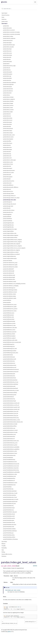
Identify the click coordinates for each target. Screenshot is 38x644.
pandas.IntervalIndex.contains (10, 294)
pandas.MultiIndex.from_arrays (10, 305)
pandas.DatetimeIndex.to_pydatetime (11, 449)
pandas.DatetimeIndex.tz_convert (10, 430)
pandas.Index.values (7, 28)
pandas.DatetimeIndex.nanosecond (11, 372)
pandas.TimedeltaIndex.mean (9, 485)
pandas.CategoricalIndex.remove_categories (12, 246)
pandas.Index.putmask (8, 129)
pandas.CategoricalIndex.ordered (10, 237)
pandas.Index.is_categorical (9, 99)
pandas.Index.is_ (7, 95)
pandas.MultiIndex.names (9, 313)
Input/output (4, 13)
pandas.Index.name (7, 51)
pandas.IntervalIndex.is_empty (10, 281)
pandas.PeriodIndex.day (8, 489)
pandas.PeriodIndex (7, 487)
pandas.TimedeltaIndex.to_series (10, 474)
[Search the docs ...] (19, 9)
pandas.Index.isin (7, 208)
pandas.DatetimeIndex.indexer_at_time (12, 420)
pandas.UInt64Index (7, 219)
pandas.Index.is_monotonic (9, 30)
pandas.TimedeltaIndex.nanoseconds (11, 466)
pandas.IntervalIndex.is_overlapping (11, 286)
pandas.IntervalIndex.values (9, 279)
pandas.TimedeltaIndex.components (11, 468)
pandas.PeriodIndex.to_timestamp (10, 539)
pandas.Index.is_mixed (8, 108)
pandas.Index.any (7, 70)
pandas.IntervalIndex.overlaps (9, 296)
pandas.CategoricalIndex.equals (10, 258)
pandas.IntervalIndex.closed (9, 275)
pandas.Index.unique (8, 131)
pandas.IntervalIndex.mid (9, 273)
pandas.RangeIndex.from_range (10, 229)
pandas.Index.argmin (8, 72)
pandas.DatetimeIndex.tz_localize (10, 432)
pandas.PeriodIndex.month (9, 516)
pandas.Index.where (7, 124)
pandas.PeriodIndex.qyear (9, 520)
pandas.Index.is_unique (8, 36)
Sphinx (9, 631)
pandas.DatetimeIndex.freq (9, 399)
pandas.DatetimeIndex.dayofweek (10, 388)
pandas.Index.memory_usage (9, 66)
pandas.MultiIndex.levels (8, 315)
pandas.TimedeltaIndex (8, 458)
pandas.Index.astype (7, 150)
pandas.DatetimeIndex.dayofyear (10, 380)
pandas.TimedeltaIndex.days (9, 460)
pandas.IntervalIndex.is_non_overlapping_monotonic (14, 284)
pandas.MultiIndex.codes (9, 317)
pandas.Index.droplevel (8, 139)
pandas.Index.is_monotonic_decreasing (11, 34)
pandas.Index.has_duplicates (9, 38)
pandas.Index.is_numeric (8, 110)
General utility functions (7, 554)
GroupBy (4, 546)
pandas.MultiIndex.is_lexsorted (10, 332)
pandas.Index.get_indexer (9, 194)
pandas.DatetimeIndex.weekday (10, 393)
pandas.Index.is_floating (8, 101)
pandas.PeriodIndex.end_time (9, 504)
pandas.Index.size (7, 59)
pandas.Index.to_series (8, 162)
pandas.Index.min (7, 114)
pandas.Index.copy (7, 76)
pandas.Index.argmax (8, 74)
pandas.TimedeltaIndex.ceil (9, 481)
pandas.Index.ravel (7, 156)
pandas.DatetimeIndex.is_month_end (11, 405)
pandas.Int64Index (7, 217)
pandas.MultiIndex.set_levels (9, 323)
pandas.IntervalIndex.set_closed (10, 292)
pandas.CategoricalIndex (8, 231)
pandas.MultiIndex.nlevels (9, 319)
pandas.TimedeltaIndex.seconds (10, 462)
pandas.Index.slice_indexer (9, 210)
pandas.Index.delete (7, 78)
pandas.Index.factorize (8, 89)
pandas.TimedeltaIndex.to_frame (10, 483)
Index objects (4, 24)
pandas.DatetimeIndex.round (9, 434)
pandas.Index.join (7, 179)
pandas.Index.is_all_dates (8, 47)
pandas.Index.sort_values (8, 173)
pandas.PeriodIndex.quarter (9, 518)
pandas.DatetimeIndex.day (9, 361)
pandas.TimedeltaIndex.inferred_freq (11, 470)
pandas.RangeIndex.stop (8, 225)
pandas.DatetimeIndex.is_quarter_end (11, 409)
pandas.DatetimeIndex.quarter (10, 395)
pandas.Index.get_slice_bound (9, 204)
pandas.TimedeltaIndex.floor (9, 478)
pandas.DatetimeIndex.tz (9, 397)
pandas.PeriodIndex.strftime (9, 537)
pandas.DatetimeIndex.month (10, 359)
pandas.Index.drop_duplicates (9, 82)
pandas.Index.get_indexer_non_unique (11, 198)
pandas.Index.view (7, 166)
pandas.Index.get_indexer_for (9, 196)
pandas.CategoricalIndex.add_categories (12, 244)
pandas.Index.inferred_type (9, 45)
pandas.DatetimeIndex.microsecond (11, 369)
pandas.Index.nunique (8, 133)
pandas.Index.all (7, 68)
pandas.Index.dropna (8, 143)
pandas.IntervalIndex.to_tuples (10, 298)
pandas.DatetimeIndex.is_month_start (11, 403)
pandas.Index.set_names (8, 137)
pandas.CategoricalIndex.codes (10, 233)
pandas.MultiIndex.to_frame (9, 330)
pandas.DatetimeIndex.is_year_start (11, 411)
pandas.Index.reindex (8, 118)
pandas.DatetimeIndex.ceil (9, 439)
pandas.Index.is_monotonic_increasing (11, 32)
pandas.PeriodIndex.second (9, 522)
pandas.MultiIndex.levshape (9, 321)
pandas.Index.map (7, 154)
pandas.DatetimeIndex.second (10, 367)
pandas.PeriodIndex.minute (9, 514)
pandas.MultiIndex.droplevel (9, 336)
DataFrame (4, 19)
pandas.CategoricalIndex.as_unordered (11, 254)
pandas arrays (5, 21)
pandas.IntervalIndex (8, 261)
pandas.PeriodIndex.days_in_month (11, 499)
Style (3, 550)
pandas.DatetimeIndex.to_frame (10, 453)
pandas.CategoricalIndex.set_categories (11, 250)
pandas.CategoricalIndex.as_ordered (11, 252)
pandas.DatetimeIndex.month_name (11, 441)
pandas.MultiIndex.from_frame (10, 311)
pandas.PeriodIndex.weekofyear (10, 531)
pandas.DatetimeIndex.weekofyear (11, 384)
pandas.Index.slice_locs (8, 212)
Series (3, 17)
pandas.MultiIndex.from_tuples (10, 307)
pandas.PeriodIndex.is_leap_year (10, 512)
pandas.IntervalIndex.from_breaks (10, 267)
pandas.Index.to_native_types (9, 160)
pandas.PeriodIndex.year (8, 533)
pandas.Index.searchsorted (9, 170)
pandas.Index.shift (7, 175)
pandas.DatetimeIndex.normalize (10, 424)
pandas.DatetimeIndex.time (9, 376)
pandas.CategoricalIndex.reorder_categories (12, 242)
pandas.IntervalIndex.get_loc (9, 288)
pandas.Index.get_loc (8, 202)
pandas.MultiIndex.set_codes (9, 325)
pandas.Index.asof (7, 189)
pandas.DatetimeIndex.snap (9, 428)
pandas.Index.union (7, 183)
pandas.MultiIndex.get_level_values (11, 353)
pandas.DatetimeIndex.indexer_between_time (13, 422)
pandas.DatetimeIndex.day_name (10, 443)
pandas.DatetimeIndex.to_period (10, 445)
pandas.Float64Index (8, 221)
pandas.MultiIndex (7, 300)
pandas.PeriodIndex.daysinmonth (10, 502)
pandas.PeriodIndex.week (9, 527)
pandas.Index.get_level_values (10, 200)
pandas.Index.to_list (7, 158)
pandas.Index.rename (8, 120)
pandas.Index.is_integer (8, 103)
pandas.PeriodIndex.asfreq (9, 535)
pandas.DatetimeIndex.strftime (10, 426)
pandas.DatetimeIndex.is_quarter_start (11, 407)
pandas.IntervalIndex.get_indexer (10, 290)
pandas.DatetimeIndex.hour (9, 363)
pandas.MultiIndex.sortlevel (9, 334)
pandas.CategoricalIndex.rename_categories (12, 240)
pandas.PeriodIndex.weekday (9, 529)
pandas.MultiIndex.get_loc (9, 344)
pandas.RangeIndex (7, 214)
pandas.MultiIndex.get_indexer (10, 351)
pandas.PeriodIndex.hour (8, 510)
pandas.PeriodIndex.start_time (10, 525)
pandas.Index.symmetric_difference (11, 187)
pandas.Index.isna (7, 145)
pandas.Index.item (7, 152)
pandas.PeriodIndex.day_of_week (10, 493)
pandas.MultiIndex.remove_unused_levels (12, 342)
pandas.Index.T (6, 64)
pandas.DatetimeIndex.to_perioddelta (11, 447)
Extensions (4, 556)
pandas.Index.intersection (9, 181)
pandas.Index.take (7, 126)
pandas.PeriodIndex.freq (8, 506)
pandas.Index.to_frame (8, 164)
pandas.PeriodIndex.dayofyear (10, 495)
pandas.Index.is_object (8, 112)
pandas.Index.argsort (8, 168)
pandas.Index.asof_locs (8, 191)
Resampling (4, 548)
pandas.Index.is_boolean (8, 97)
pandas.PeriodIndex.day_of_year (10, 497)
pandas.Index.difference (8, 185)
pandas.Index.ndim (7, 57)
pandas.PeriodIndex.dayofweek (10, 491)
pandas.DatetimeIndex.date (9, 374)
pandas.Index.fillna (7, 141)
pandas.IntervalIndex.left (8, 269)
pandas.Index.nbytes (8, 55)
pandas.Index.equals (7, 87)
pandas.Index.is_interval (8, 106)
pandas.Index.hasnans (8, 41)
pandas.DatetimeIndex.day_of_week (11, 390)
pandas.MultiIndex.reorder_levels (10, 340)
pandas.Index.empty (7, 62)
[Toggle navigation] (35, 2)
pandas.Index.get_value (8, 206)
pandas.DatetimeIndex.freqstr (10, 401)
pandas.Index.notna (7, 147)
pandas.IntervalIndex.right (9, 271)
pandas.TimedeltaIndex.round (9, 476)
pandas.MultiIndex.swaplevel (9, 338)
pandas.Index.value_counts (9, 135)
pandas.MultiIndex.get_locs (9, 346)
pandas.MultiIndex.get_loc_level (10, 349)
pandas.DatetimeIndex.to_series (10, 451)
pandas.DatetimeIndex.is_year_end (11, 413)
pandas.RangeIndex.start (8, 223)
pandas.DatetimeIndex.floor (9, 437)
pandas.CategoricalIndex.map (9, 256)
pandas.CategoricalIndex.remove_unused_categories (14, 248)
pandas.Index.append (8, 177)
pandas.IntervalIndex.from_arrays (10, 263)
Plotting (3, 552)
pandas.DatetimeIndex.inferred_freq (11, 418)
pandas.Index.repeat (7, 122)
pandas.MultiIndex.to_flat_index (10, 328)
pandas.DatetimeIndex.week (9, 386)
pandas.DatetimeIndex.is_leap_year (11, 416)
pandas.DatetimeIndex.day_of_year (11, 382)
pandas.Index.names (7, 53)
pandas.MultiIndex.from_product (10, 309)
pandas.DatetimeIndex (8, 355)
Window (3, 544)
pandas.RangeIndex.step (8, 227)
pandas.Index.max (7, 116)
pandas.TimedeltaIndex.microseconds (11, 464)
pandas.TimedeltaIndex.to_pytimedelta (11, 472)
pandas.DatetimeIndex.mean (9, 455)
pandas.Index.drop (7, 80)
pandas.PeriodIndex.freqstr (9, 508)
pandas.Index (6, 26)
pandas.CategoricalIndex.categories (11, 235)
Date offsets (4, 542)
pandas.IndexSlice (7, 302)
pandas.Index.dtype (7, 43)
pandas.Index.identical (8, 91)
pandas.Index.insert (7, 93)
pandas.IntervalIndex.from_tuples (10, 265)
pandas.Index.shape (7, 49)
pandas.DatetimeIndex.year (9, 357)
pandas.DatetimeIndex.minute (10, 365)
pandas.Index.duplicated (8, 85)
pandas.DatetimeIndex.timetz (9, 378)
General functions (5, 15)
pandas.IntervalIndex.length (9, 277)
